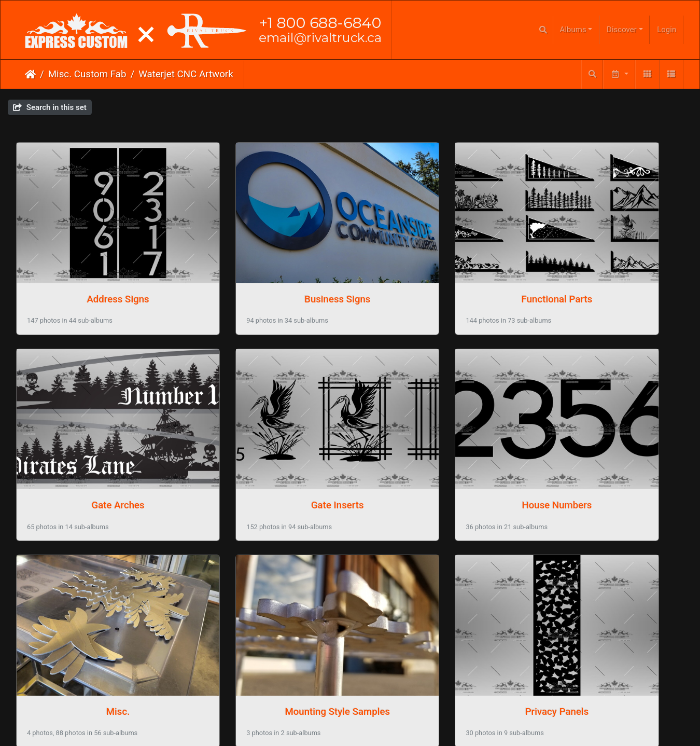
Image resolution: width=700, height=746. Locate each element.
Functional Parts (435, 266)
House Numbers (265, 438)
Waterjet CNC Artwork (186, 74)
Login (667, 30)
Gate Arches (606, 266)
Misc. (436, 438)
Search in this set (50, 107)
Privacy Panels (94, 611)
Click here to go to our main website (350, 685)
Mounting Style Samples (606, 438)
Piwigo (371, 673)
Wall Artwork (435, 611)
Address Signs (94, 266)
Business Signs (265, 266)
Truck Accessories (264, 611)
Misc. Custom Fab (87, 74)
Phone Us (370, 704)
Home (30, 74)
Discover (622, 30)
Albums (573, 30)
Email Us (328, 704)
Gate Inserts (94, 438)
